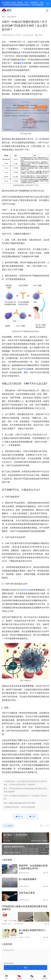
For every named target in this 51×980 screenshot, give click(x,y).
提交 (25, 968)
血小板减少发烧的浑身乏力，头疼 (33, 932)
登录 (5, 963)
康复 (22, 63)
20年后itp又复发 (27, 893)
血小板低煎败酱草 (28, 879)
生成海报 (8, 826)
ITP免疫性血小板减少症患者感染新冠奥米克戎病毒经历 (25, 908)
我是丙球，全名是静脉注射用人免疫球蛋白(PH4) (33, 867)
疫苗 (25, 369)
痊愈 (25, 590)
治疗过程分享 (28, 35)
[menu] (47, 11)
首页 (3, 17)
